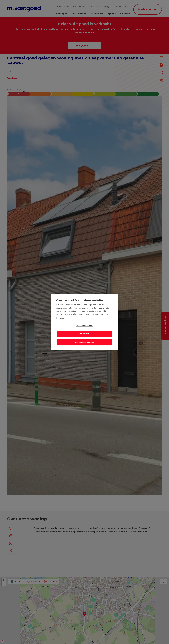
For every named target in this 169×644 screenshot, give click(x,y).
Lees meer (60, 322)
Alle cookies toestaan (84, 338)
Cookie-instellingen (69, 330)
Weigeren (100, 330)
